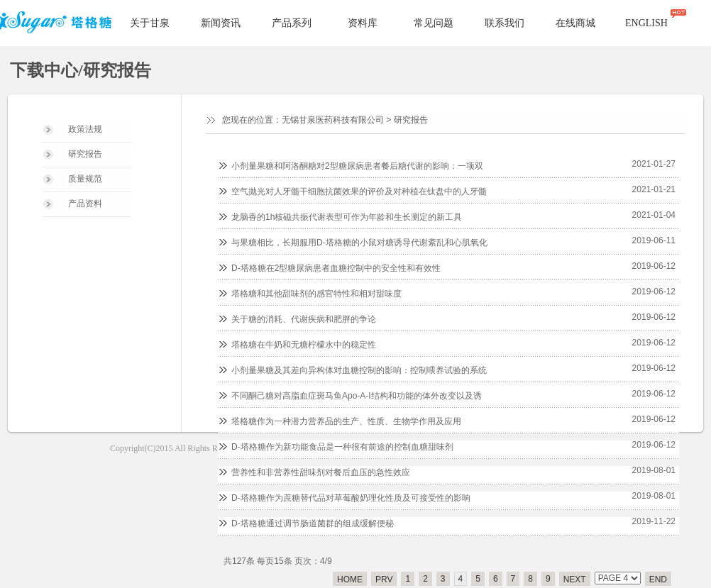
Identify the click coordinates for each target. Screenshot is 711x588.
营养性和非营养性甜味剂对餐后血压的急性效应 (321, 472)
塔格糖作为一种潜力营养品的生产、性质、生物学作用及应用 (346, 421)
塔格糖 (58, 24)
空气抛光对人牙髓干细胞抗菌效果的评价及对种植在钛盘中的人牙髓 (359, 192)
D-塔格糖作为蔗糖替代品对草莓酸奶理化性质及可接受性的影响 (351, 498)
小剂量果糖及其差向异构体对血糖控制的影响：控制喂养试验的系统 (359, 370)
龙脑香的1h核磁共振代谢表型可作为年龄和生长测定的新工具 (347, 217)
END (658, 579)
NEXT (575, 579)
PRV (384, 579)
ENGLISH (646, 23)
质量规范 (85, 179)
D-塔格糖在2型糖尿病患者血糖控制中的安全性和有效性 (336, 268)
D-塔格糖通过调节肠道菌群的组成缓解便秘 (313, 523)
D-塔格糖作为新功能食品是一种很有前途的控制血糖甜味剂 (342, 447)
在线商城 (575, 23)
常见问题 (434, 23)
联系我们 (505, 23)
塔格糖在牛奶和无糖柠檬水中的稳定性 (304, 345)
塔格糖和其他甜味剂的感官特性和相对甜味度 (316, 294)
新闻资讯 (221, 23)
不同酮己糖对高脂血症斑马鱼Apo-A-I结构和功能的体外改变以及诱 (357, 396)
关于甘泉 (150, 23)
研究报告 (85, 154)
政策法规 (85, 129)
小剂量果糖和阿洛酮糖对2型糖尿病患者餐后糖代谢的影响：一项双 (357, 166)
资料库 (363, 23)
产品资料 (85, 204)
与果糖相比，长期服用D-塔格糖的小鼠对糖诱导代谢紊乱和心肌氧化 (359, 243)
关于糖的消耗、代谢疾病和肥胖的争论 (304, 319)
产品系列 (292, 23)
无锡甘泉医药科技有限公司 (333, 120)
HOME (350, 579)
